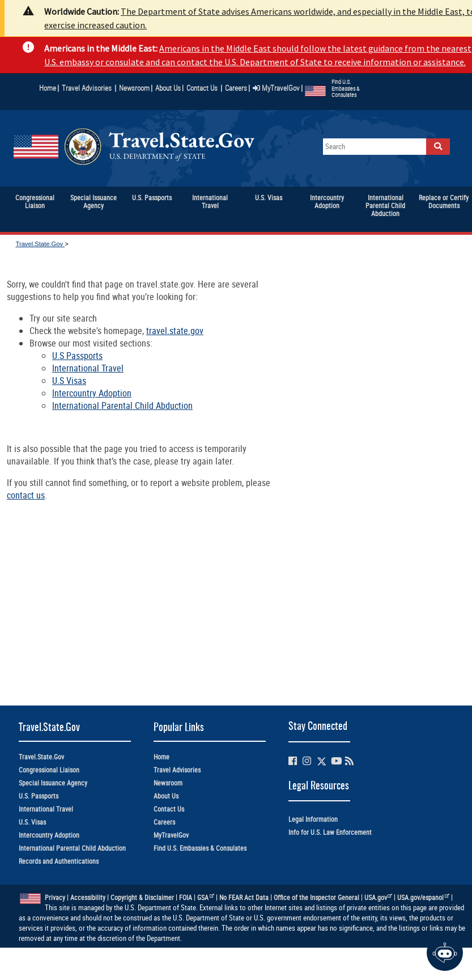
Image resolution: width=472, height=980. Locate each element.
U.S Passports (77, 356)
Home (48, 88)
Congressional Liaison (49, 770)
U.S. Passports (39, 796)
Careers (236, 88)
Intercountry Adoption (92, 393)
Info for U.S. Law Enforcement (330, 832)
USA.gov (379, 897)
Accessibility (88, 897)
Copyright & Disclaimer (142, 897)
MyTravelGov (276, 88)
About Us (169, 88)
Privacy (55, 897)
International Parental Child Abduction (122, 405)
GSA (206, 897)
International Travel (88, 368)
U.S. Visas (32, 822)
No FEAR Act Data (244, 897)
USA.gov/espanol (423, 897)
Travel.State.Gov (40, 244)
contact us (26, 495)
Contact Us (203, 88)
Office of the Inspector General (316, 897)
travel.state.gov (175, 331)
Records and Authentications (59, 861)
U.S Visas (69, 381)
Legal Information (313, 819)
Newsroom (134, 88)
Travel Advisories (87, 88)
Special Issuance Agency (53, 783)
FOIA (186, 897)
